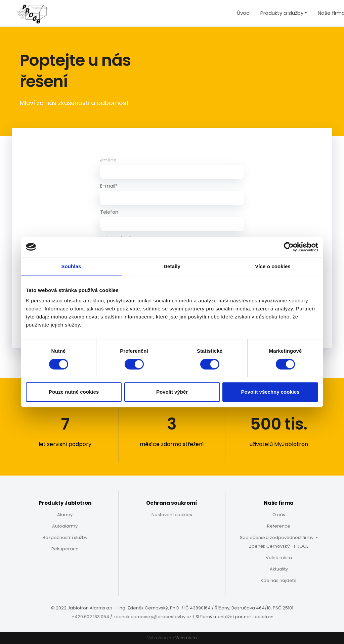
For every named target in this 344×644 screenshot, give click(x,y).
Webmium (186, 638)
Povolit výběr (172, 392)
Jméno (108, 160)
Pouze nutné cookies (74, 392)
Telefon (109, 212)
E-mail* (109, 186)
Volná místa (279, 558)
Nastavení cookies (172, 515)
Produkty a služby (282, 13)
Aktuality (279, 569)
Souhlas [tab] (71, 266)
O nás (279, 515)
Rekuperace (65, 549)
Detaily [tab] (172, 266)
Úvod (243, 13)
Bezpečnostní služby (65, 537)
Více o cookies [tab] (273, 266)
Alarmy (65, 515)
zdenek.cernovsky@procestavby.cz (152, 617)
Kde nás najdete (279, 580)
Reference (279, 526)
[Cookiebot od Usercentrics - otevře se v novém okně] (289, 247)
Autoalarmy (65, 526)
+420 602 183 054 (90, 617)
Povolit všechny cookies (270, 392)
